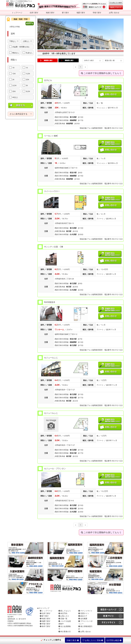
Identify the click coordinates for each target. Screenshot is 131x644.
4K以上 (15, 97)
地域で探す (50, 13)
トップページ (17, 13)
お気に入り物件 (116, 3)
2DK (27, 79)
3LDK (28, 91)
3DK (14, 91)
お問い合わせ (114, 13)
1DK (14, 73)
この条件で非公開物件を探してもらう (101, 73)
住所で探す (34, 13)
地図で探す (81, 13)
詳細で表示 (73, 640)
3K (27, 85)
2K (13, 79)
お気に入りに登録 (93, 640)
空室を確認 (114, 640)
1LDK (28, 73)
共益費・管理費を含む (21, 47)
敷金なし (16, 53)
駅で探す (66, 13)
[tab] (21, 114)
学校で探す (97, 13)
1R (13, 68)
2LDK (14, 85)
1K (27, 68)
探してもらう (116, 7)
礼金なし (29, 53)
